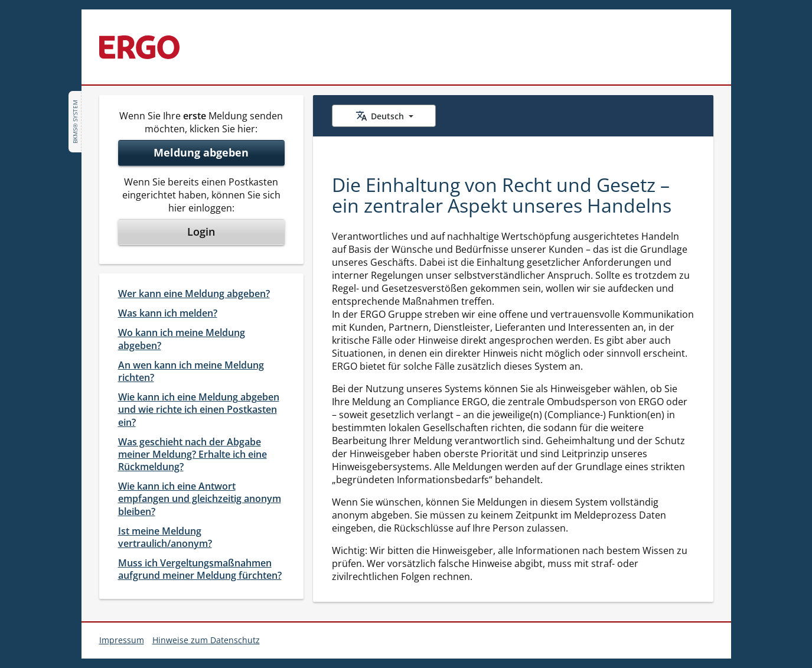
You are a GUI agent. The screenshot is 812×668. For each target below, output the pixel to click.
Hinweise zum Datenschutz (206, 640)
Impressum (122, 640)
